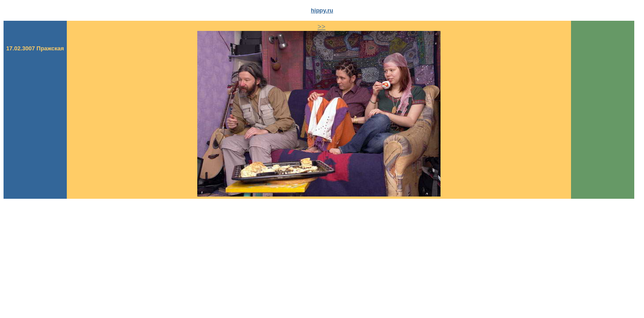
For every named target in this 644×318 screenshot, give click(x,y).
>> (322, 27)
